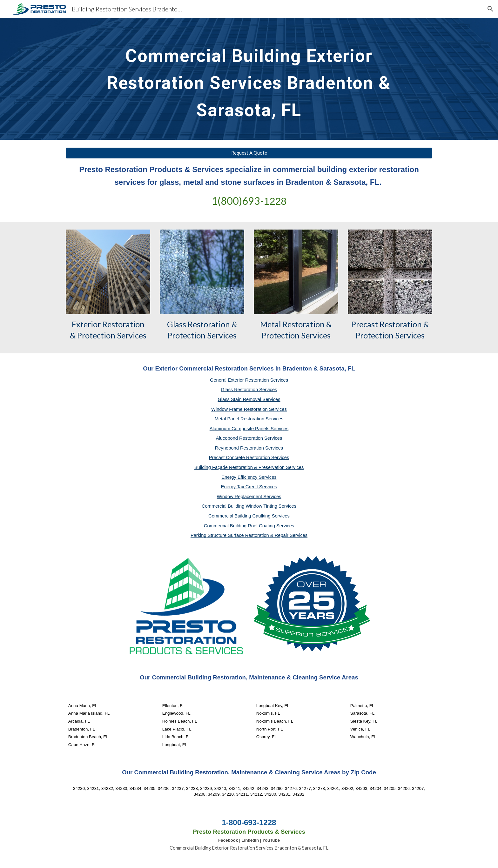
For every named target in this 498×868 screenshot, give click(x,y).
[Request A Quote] (249, 153)
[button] (490, 9)
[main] (249, 79)
